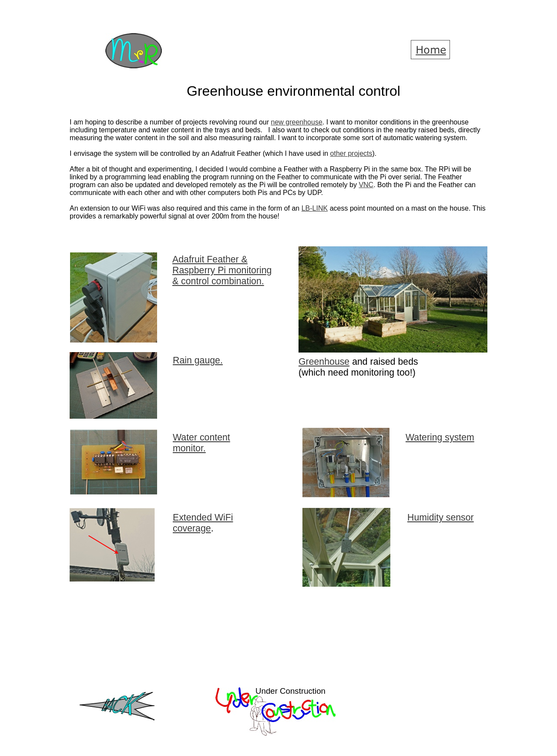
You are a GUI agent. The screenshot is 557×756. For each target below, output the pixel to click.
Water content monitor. (201, 443)
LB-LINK (315, 208)
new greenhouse (296, 122)
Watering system (440, 437)
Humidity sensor (441, 517)
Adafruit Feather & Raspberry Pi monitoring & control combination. (222, 270)
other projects (351, 153)
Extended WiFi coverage (203, 523)
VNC (366, 185)
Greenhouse (324, 362)
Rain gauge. (198, 360)
